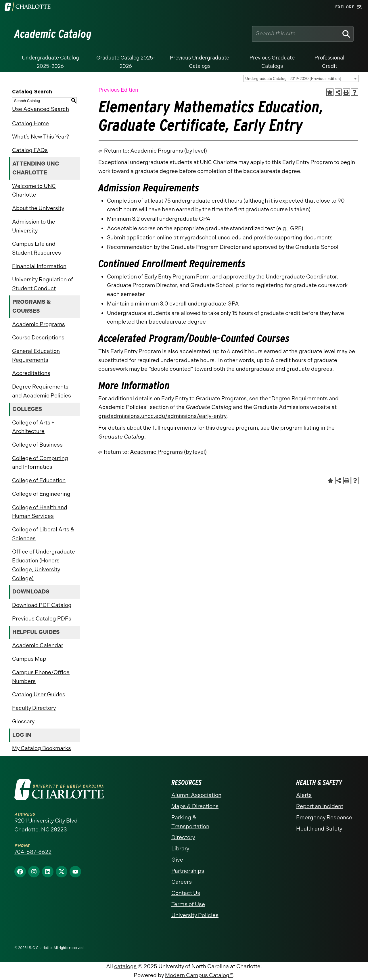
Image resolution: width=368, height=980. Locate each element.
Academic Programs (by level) (169, 151)
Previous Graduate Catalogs (272, 62)
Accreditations (31, 373)
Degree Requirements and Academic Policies (42, 391)
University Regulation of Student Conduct (43, 284)
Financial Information (39, 266)
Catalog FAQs (30, 150)
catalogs (125, 966)
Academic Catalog (53, 34)
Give (177, 860)
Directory (183, 837)
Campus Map (29, 659)
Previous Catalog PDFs (42, 619)
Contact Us (186, 893)
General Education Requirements (36, 356)
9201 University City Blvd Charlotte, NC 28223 (46, 825)
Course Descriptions (38, 338)
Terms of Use (188, 904)
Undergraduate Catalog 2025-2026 (50, 62)
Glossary (23, 721)
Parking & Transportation (190, 822)
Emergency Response (324, 817)
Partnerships (188, 871)
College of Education (39, 480)
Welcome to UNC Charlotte (34, 191)
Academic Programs (39, 324)
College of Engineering (41, 494)
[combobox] (301, 78)
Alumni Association (196, 795)
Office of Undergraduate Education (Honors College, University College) (44, 565)
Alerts (304, 795)
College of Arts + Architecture (33, 427)
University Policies (195, 915)
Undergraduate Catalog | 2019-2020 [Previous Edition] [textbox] (293, 79)
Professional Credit (329, 62)
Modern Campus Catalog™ (199, 975)
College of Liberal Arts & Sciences (43, 534)
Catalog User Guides (39, 694)
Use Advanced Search (41, 109)
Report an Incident (320, 806)
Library (180, 849)
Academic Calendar (38, 645)
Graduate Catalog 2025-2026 (126, 62)
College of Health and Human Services (40, 512)
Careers (182, 882)
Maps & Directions (195, 806)
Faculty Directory (34, 708)
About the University (38, 208)
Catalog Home (30, 123)
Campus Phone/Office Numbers (41, 677)
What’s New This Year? (41, 137)
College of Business (37, 445)
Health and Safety (319, 829)
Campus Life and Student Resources (37, 248)
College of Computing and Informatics (40, 463)
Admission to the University (34, 226)
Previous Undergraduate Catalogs (200, 62)
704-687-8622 (33, 852)
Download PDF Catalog (42, 605)
